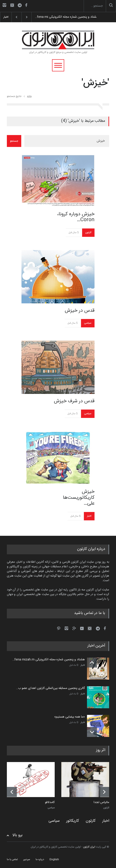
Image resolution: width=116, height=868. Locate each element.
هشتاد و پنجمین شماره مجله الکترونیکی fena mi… (64, 17)
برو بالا (17, 835)
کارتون (88, 233)
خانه (29, 96)
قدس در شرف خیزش (74, 401)
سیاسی (88, 323)
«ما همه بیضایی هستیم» (70, 717)
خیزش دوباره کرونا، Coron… (76, 217)
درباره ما (40, 859)
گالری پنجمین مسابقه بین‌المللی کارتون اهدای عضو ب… (50, 688)
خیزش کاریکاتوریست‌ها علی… (79, 498)
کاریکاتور (73, 821)
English (54, 859)
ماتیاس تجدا (101, 803)
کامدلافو (50, 803)
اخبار (89, 516)
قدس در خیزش (80, 311)
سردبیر (27, 859)
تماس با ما (12, 859)
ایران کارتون (89, 847)
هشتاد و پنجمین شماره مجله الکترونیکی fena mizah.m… (49, 660)
